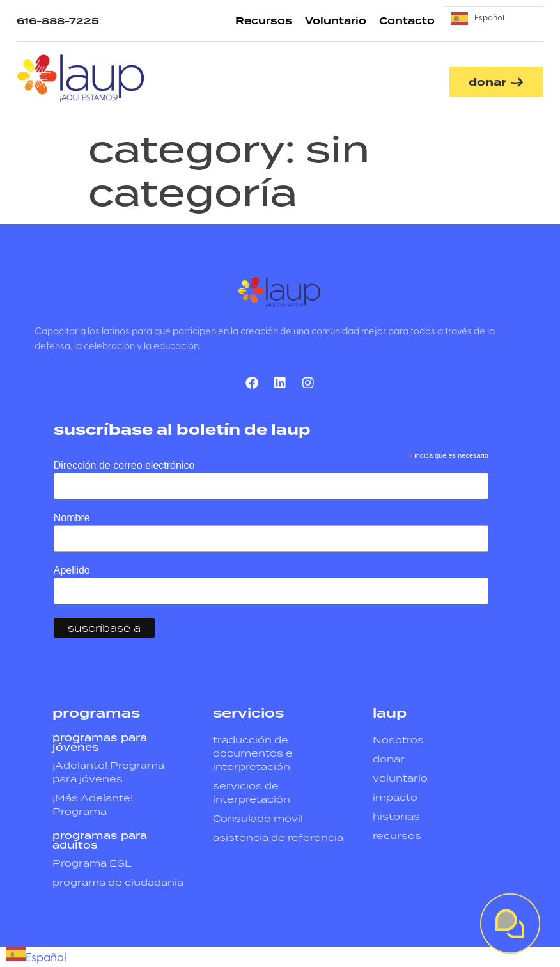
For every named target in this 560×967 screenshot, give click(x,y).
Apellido (72, 570)
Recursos (264, 21)
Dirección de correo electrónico (124, 466)
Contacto (407, 21)
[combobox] (36, 957)
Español (36, 958)
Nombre (72, 518)
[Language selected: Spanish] (494, 19)
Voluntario (336, 21)
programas (96, 714)
